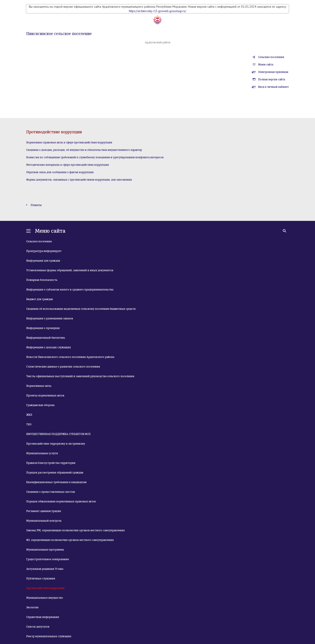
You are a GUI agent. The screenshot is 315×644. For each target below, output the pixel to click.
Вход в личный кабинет (273, 87)
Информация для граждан (43, 261)
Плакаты (36, 205)
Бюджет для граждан (40, 299)
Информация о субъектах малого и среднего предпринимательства (70, 290)
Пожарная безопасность (42, 280)
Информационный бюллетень (46, 338)
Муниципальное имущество (45, 598)
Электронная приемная (273, 72)
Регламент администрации (44, 511)
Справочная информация (43, 617)
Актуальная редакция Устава (45, 569)
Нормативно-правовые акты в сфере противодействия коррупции (69, 143)
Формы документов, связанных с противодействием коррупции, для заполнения (79, 180)
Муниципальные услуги (42, 453)
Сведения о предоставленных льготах (51, 492)
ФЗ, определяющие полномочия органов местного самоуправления (70, 540)
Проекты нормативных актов (45, 396)
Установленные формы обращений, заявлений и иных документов (70, 270)
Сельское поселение (39, 241)
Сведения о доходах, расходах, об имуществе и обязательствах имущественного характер (84, 150)
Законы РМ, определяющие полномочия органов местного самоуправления (75, 530)
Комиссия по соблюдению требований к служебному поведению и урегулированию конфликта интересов (95, 157)
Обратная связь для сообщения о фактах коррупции (60, 172)
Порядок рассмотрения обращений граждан (55, 473)
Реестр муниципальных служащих (49, 636)
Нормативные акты (39, 386)
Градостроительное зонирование (48, 559)
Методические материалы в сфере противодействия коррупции (68, 165)
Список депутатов (38, 627)
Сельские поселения (271, 57)
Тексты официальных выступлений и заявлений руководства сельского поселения (80, 376)
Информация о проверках (43, 328)
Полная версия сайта (272, 79)
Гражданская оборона (40, 405)
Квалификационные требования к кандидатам (56, 482)
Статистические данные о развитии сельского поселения (63, 367)
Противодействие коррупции (45, 588)
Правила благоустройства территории (51, 463)
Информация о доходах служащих (49, 347)
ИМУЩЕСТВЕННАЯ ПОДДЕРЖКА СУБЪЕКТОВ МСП (58, 434)
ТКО (29, 424)
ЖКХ (29, 415)
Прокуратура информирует (44, 251)
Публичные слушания (41, 579)
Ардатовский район (158, 42)
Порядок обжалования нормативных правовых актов (61, 501)
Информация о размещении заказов (50, 318)
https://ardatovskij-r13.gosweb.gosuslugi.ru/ (157, 11)
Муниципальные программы (45, 550)
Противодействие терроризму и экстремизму (56, 444)
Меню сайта (266, 65)
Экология (32, 607)
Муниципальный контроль (44, 521)
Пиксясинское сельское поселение (59, 34)
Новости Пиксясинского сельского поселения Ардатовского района (70, 357)
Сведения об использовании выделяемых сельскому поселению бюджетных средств (81, 309)
